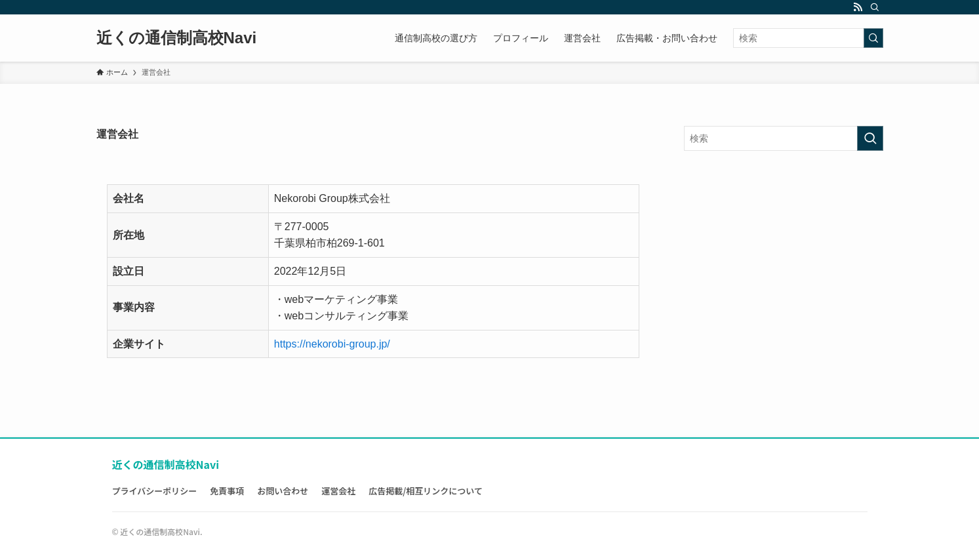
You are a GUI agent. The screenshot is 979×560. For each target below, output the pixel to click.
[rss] (858, 7)
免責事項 (227, 491)
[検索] (875, 7)
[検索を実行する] (873, 38)
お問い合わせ (283, 491)
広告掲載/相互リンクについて (426, 491)
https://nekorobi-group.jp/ (332, 344)
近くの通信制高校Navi (177, 38)
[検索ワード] (808, 38)
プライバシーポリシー (155, 491)
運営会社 (338, 491)
